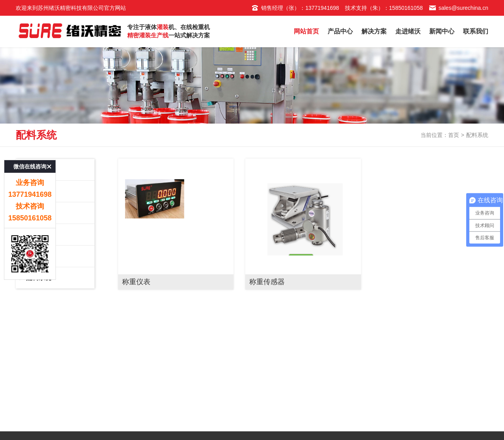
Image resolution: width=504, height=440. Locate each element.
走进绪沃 (408, 31)
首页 (454, 137)
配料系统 (55, 281)
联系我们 (476, 31)
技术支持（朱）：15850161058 (384, 8)
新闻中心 (442, 31)
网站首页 (306, 31)
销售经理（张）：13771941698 (295, 8)
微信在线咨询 (30, 157)
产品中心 (340, 31)
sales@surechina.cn (459, 8)
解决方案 (374, 31)
